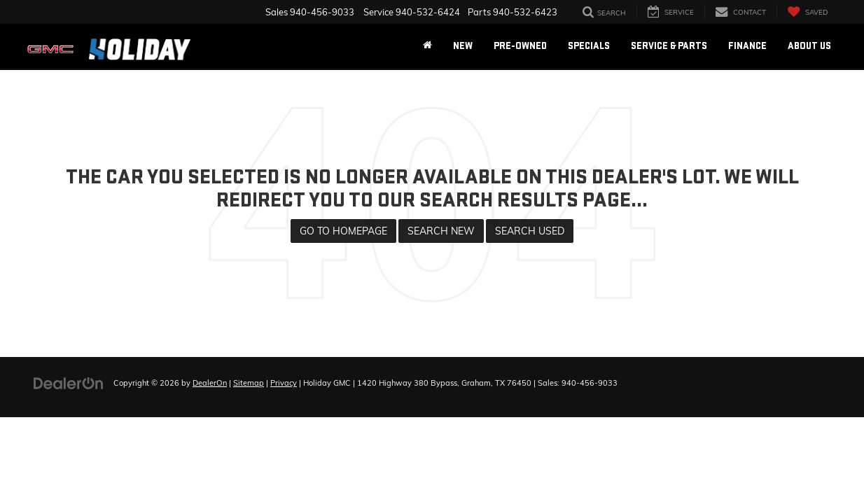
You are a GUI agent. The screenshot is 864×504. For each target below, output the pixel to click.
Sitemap (249, 383)
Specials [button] (589, 46)
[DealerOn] (69, 382)
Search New (441, 231)
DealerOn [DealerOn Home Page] (210, 383)
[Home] (427, 46)
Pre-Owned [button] (520, 46)
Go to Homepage (343, 231)
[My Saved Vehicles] (807, 12)
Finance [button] (747, 46)
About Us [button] (809, 46)
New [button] (463, 46)
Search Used (530, 231)
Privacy (284, 383)
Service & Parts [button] (669, 46)
